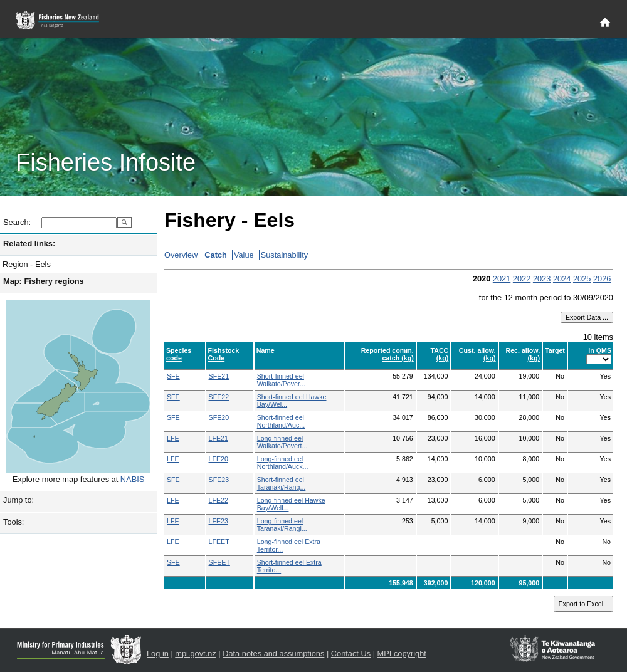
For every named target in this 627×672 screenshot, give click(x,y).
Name (266, 350)
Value (244, 255)
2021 (502, 279)
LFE (173, 438)
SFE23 (219, 480)
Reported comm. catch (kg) (387, 354)
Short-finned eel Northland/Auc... (281, 421)
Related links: (29, 244)
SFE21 (219, 376)
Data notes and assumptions (273, 654)
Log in (158, 654)
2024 (562, 279)
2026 (602, 279)
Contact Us (351, 654)
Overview (181, 255)
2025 (582, 279)
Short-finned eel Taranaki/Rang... (282, 483)
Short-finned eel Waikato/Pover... (281, 380)
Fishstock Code (224, 354)
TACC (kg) (440, 354)
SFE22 (219, 397)
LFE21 (219, 438)
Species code (179, 354)
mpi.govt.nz (195, 654)
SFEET (219, 562)
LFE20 (219, 459)
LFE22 (219, 500)
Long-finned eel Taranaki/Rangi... (282, 525)
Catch (216, 255)
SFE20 (219, 417)
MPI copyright (402, 654)
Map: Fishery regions (44, 281)
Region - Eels (27, 264)
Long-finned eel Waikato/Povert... (282, 442)
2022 (522, 279)
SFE (173, 376)
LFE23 (219, 521)
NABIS (132, 479)
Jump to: (18, 500)
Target (555, 350)
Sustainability (284, 255)
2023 (542, 279)
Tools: (13, 522)
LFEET (219, 542)
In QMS (600, 350)
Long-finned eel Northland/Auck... (283, 463)
